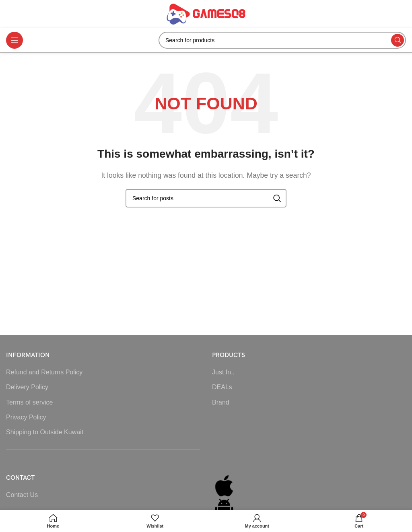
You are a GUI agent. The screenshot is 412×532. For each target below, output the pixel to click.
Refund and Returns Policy (44, 372)
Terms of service (29, 402)
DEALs (222, 387)
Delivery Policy (27, 387)
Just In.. (223, 372)
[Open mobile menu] (14, 40)
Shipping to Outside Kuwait (45, 432)
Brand (221, 402)
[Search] (282, 40)
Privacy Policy (26, 417)
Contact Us (22, 495)
